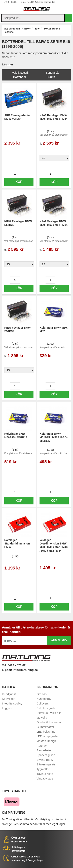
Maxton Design (46, 741)
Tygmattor (43, 769)
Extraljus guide (46, 708)
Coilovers (43, 703)
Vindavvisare (45, 778)
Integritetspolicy (12, 703)
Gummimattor (45, 727)
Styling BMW (45, 760)
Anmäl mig (59, 640)
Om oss (42, 694)
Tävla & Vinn (45, 774)
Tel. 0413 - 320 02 (14, 665)
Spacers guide (46, 755)
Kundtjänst (9, 694)
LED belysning (46, 732)
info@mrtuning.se (25, 670)
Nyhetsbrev (44, 699)
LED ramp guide (47, 736)
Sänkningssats (46, 764)
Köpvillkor (8, 699)
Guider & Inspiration (50, 722)
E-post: (7, 670)
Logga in (8, 708)
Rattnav (42, 746)
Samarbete (44, 750)
